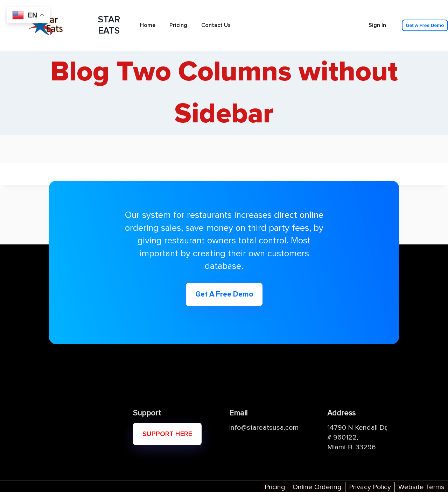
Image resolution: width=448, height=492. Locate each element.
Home (148, 25)
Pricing (178, 25)
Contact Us (216, 25)
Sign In (377, 25)
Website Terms (421, 487)
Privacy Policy (370, 487)
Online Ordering (317, 487)
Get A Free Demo (425, 25)
